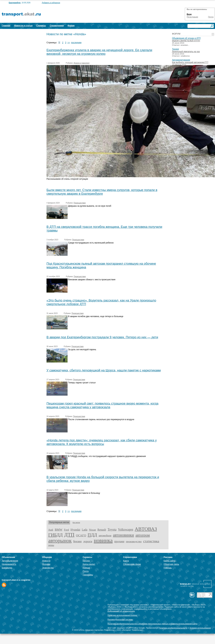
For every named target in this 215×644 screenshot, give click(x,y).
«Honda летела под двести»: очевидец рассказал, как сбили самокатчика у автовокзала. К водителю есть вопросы (102, 442)
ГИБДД (55, 535)
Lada (85, 530)
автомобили (105, 535)
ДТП (69, 535)
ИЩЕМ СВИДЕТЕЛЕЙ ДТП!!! (186, 41)
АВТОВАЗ (146, 529)
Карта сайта (169, 561)
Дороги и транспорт (82, 63)
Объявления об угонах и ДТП (186, 38)
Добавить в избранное (51, 3)
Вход (189, 14)
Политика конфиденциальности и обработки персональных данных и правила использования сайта (153, 624)
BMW (59, 530)
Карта (126, 561)
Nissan (92, 530)
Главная (6, 26)
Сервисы (41, 26)
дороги (88, 541)
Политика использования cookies (122, 615)
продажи (119, 541)
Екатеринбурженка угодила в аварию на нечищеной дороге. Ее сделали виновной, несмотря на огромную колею (99, 52)
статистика (151, 541)
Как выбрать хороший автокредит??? (190, 62)
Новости (46, 561)
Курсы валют (89, 564)
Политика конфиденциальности (173, 628)
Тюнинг (176, 49)
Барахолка (7, 568)
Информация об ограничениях (121, 611)
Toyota (112, 530)
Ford (67, 530)
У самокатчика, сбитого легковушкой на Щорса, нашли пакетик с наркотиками (104, 370)
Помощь (168, 568)
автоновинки (123, 535)
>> (69, 43)
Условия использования (200, 628)
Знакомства (48, 568)
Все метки (76, 523)
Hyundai (75, 530)
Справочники (57, 26)
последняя (76, 43)
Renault (102, 530)
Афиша (86, 568)
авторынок (60, 541)
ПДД (92, 535)
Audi (51, 530)
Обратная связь (171, 564)
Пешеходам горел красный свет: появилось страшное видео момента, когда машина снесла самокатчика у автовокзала (102, 405)
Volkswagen (126, 530)
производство (134, 541)
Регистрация (192, 17)
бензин (77, 541)
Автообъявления (10, 561)
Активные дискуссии (205, 71)
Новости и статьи (23, 26)
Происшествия (80, 203)
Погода (86, 561)
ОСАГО (81, 535)
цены (51, 545)
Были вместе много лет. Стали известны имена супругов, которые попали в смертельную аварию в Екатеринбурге (102, 192)
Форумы (46, 564)
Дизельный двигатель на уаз (186, 52)
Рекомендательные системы (120, 619)
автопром (143, 535)
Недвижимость (9, 564)
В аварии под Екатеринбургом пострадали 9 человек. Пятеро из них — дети (102, 337)
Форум (71, 26)
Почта (211, 17)
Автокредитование (181, 60)
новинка (103, 541)
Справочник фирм (132, 564)
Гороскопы (88, 575)
